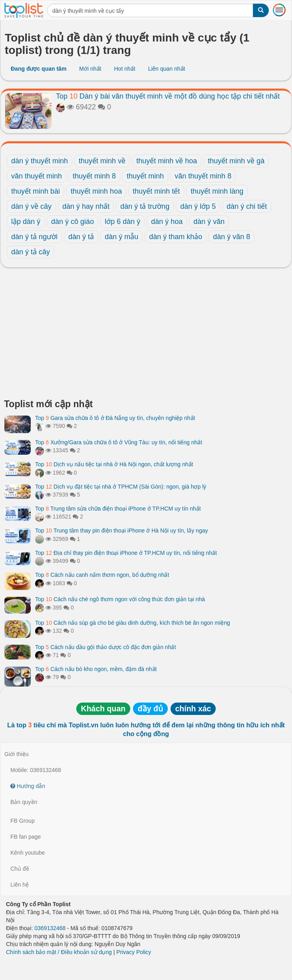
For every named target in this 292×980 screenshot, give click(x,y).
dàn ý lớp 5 (198, 206)
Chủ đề (20, 869)
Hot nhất (124, 69)
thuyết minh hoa (96, 191)
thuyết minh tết (156, 191)
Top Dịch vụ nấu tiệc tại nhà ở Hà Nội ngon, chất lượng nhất (114, 464)
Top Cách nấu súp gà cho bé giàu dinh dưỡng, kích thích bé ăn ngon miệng (133, 623)
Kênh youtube (28, 853)
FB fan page (26, 837)
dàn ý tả (81, 237)
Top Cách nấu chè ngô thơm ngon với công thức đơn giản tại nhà (120, 599)
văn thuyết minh (37, 176)
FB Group (23, 821)
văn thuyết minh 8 (203, 176)
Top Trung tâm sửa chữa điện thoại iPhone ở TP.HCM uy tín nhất (118, 509)
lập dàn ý (26, 222)
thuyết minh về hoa (167, 161)
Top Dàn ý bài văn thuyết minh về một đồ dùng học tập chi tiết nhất (168, 96)
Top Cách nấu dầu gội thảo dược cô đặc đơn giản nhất (105, 647)
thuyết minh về (102, 161)
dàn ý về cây (31, 206)
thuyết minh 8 (94, 176)
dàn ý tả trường (145, 206)
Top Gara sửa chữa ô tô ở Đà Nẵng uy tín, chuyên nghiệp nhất (115, 418)
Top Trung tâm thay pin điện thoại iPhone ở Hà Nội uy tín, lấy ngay (121, 531)
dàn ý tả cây (31, 252)
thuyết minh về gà (236, 161)
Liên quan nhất (167, 69)
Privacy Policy (134, 952)
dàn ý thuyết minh (40, 161)
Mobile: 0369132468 (36, 770)
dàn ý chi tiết (247, 206)
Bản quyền (24, 802)
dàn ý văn (209, 222)
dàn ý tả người (34, 237)
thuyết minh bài (36, 191)
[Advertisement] (146, 335)
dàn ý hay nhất (86, 206)
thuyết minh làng (217, 191)
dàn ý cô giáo (73, 222)
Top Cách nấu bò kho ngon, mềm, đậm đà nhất (96, 669)
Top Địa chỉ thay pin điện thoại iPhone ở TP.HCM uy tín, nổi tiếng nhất (126, 553)
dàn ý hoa (167, 222)
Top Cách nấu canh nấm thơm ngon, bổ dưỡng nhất (102, 575)
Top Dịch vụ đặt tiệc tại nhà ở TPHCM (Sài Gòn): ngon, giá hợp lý (121, 487)
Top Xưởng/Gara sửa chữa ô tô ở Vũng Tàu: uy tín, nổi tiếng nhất (119, 442)
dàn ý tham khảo (176, 237)
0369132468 (50, 928)
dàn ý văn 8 (231, 237)
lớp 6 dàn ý (122, 222)
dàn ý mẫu (121, 237)
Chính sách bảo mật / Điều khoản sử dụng (59, 952)
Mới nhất (90, 69)
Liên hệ (20, 885)
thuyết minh (145, 176)
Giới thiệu (17, 754)
